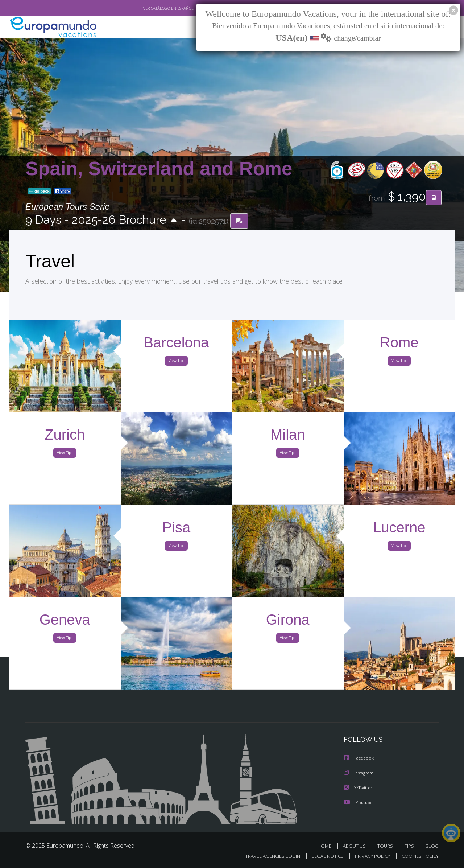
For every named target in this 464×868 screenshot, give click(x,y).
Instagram (359, 773)
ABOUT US (356, 845)
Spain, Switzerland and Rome (159, 168)
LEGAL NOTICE (323, 856)
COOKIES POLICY (419, 856)
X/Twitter (358, 787)
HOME (327, 845)
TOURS (387, 845)
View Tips (176, 362)
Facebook (359, 758)
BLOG (432, 845)
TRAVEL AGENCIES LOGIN (266, 856)
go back (40, 192)
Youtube (358, 802)
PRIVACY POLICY (369, 856)
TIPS (410, 845)
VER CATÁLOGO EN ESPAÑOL (152, 8)
